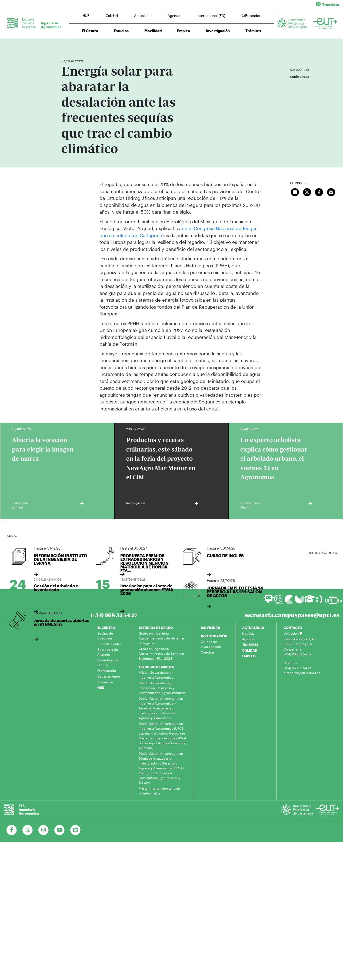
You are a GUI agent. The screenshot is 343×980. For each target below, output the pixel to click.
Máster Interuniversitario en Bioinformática (159, 791)
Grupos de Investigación (211, 644)
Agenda (174, 16)
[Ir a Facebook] (12, 830)
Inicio (66, 45)
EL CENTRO (106, 628)
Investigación (218, 31)
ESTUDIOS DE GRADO (156, 628)
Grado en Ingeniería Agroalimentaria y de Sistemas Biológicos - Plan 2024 (162, 654)
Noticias (248, 633)
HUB (86, 16)
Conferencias (299, 77)
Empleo (184, 31)
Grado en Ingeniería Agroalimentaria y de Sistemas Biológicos (162, 638)
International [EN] (211, 16)
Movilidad (153, 31)
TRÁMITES (250, 645)
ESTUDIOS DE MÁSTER (156, 667)
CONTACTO (293, 628)
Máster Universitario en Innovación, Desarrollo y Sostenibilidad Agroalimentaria (162, 688)
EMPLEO (249, 656)
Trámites (253, 31)
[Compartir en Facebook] (319, 191)
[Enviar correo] (331, 191)
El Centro (90, 31)
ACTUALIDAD (253, 628)
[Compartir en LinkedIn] (295, 191)
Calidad (112, 16)
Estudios (121, 31)
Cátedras (208, 652)
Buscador (251, 16)
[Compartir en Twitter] (307, 191)
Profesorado (107, 671)
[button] (259, 4)
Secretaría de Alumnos (108, 652)
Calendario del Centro (108, 662)
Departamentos (109, 676)
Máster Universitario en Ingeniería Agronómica (156, 675)
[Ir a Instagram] (44, 830)
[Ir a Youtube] (60, 830)
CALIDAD (250, 650)
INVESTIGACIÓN (214, 636)
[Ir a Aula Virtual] (310, 601)
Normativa (105, 682)
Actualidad (143, 16)
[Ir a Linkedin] (76, 830)
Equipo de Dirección (105, 636)
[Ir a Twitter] (28, 830)
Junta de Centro (109, 644)
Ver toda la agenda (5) (323, 553)
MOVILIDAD (211, 628)
